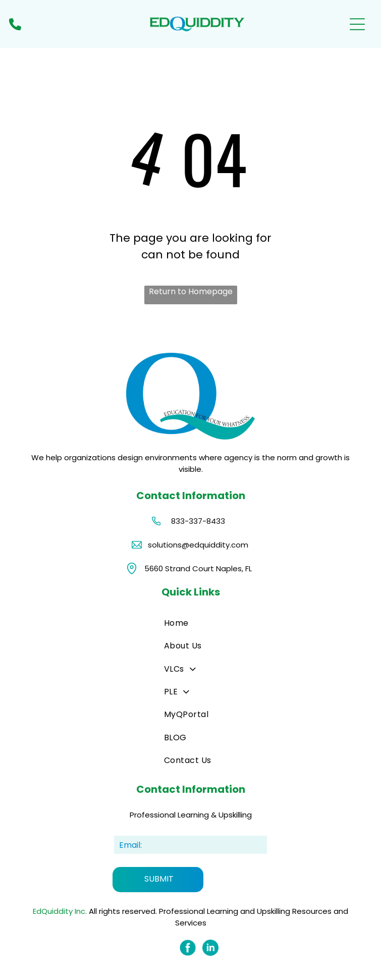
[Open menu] (357, 24)
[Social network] (188, 949)
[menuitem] (199, 623)
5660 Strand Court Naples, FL (198, 568)
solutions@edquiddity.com (198, 545)
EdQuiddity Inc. (60, 911)
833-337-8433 (198, 521)
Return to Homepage (191, 291)
